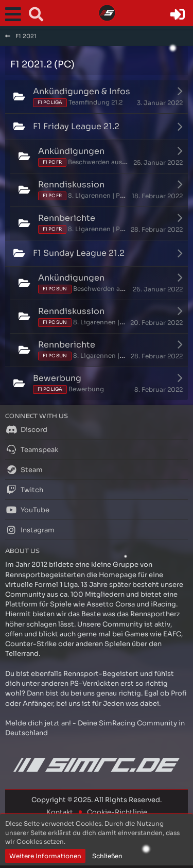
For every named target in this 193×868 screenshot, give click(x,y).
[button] (15, 14)
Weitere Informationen (45, 856)
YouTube (27, 510)
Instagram (30, 530)
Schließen (107, 856)
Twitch (24, 490)
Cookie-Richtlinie (117, 812)
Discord (26, 429)
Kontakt (60, 812)
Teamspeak (32, 449)
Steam (24, 470)
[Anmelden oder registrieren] (178, 14)
